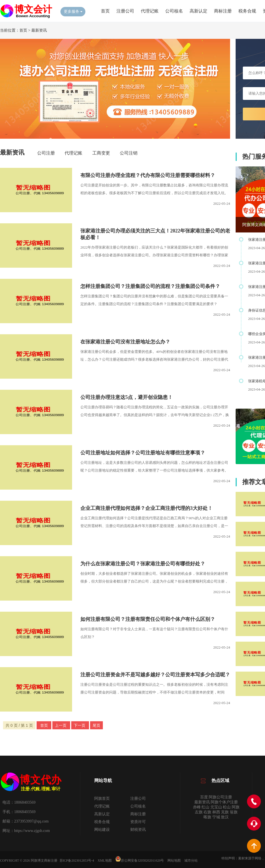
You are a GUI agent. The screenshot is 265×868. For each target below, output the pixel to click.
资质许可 (138, 822)
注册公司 (125, 11)
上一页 (61, 725)
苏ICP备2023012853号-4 (77, 861)
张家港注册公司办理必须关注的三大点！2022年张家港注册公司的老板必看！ (155, 234)
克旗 (225, 812)
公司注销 (129, 153)
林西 (216, 812)
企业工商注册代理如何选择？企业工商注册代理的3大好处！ (146, 508)
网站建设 (102, 830)
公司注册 (46, 153)
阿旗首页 (102, 799)
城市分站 (191, 861)
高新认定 (198, 11)
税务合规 (247, 11)
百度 (204, 797)
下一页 (80, 725)
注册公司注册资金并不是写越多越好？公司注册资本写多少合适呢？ (155, 675)
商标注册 (223, 11)
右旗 (207, 812)
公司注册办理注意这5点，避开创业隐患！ (127, 397)
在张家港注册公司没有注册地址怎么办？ (125, 342)
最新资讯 (39, 30)
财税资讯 (138, 830)
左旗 (199, 812)
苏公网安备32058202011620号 (140, 861)
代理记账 (150, 11)
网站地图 (174, 861)
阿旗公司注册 (220, 797)
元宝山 (216, 807)
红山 (205, 807)
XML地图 (105, 861)
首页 (105, 11)
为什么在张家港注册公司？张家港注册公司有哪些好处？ (143, 564)
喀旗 (207, 817)
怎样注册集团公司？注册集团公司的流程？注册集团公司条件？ (150, 286)
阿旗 (236, 807)
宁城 (216, 817)
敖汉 (225, 817)
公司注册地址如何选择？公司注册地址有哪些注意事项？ (143, 453)
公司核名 (174, 11)
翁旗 (234, 812)
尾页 (96, 725)
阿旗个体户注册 (224, 802)
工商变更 (101, 153)
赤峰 (197, 807)
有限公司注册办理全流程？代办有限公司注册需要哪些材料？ (148, 175)
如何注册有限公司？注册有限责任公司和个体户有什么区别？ (148, 619)
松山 (227, 807)
